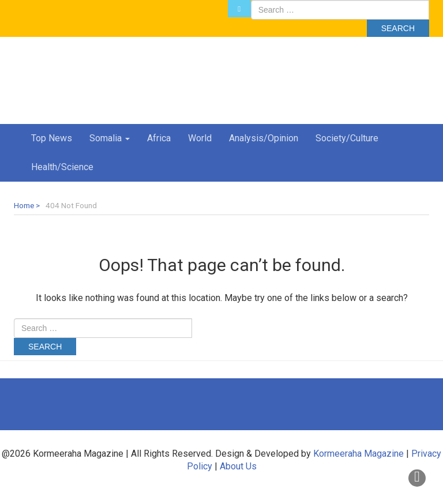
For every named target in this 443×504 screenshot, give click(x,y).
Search (398, 28)
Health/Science (62, 167)
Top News (52, 138)
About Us (238, 466)
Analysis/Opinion (264, 138)
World (200, 138)
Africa (159, 138)
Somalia (110, 138)
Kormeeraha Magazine (358, 454)
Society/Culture (347, 138)
